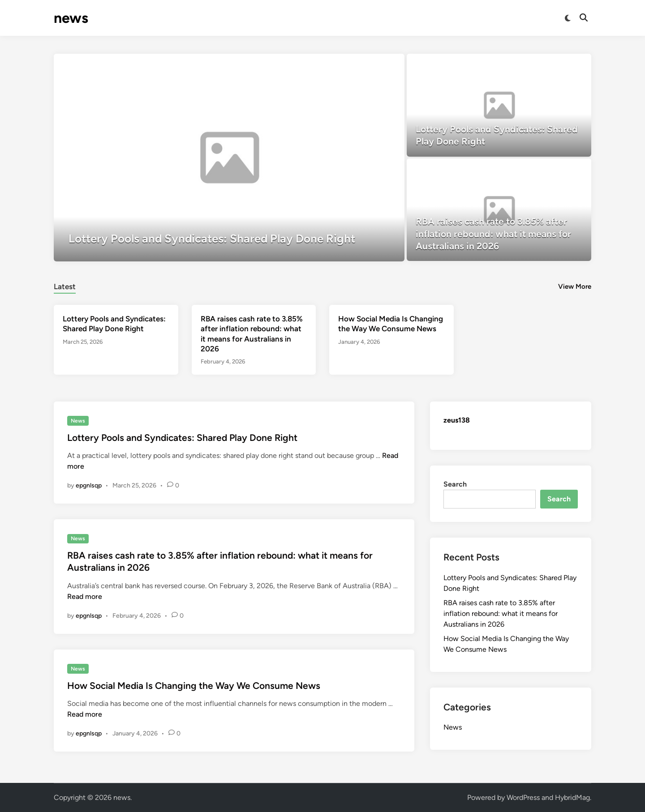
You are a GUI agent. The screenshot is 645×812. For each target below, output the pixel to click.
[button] (377, 65)
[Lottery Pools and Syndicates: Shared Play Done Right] (229, 158)
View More (575, 286)
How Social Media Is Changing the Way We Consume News (194, 686)
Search (455, 484)
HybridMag (572, 797)
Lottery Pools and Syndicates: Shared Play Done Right (182, 438)
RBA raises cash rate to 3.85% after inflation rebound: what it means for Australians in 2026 (501, 613)
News (78, 421)
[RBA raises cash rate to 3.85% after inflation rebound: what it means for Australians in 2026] (499, 210)
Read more (85, 596)
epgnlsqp (89, 485)
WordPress (523, 797)
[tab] (65, 285)
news (71, 18)
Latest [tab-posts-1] (65, 286)
